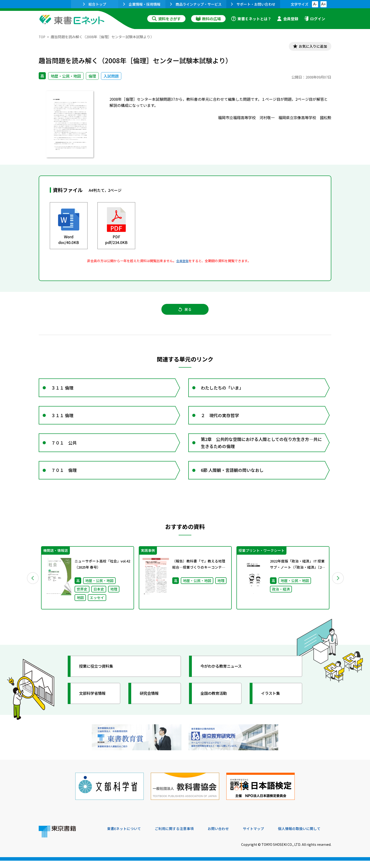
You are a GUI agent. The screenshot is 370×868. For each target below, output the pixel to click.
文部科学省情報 (95, 705)
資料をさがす (166, 19)
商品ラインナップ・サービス (196, 4)
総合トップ (95, 4)
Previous (32, 589)
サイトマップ (261, 836)
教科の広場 (208, 19)
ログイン (315, 19)
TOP (42, 37)
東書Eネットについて (125, 836)
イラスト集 (273, 705)
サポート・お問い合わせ (253, 4)
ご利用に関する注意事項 (178, 836)
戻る (185, 312)
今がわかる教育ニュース (225, 678)
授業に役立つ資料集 (99, 678)
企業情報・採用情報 (142, 4)
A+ (324, 4)
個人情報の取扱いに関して (309, 836)
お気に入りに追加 (311, 47)
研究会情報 (151, 705)
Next (338, 589)
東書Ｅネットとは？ (251, 19)
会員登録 (288, 19)
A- (315, 4)
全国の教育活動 (216, 705)
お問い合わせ (224, 836)
